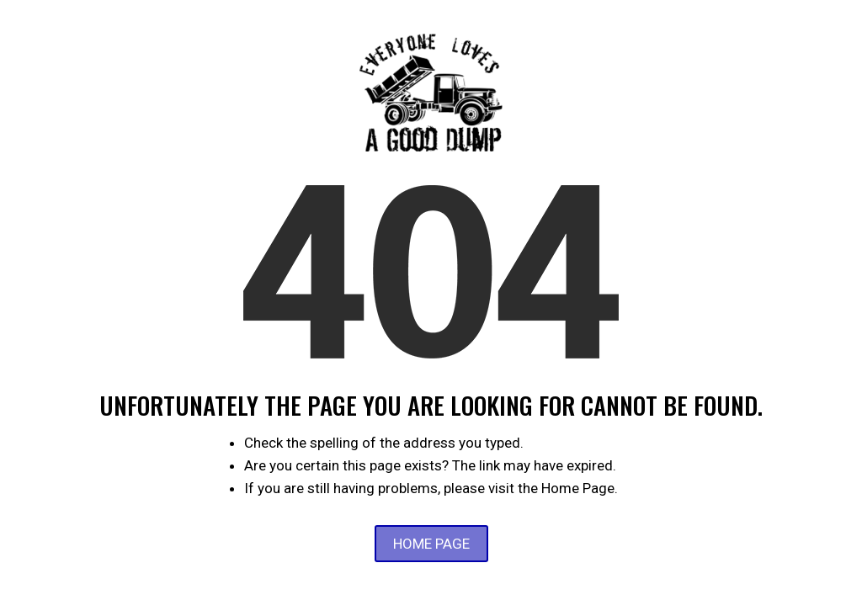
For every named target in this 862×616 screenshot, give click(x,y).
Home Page (431, 544)
